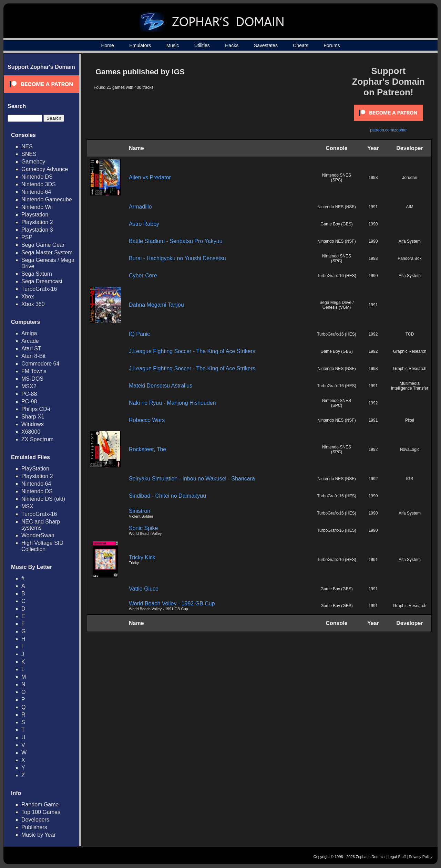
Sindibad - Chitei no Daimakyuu (167, 496)
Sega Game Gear (43, 245)
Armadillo (140, 207)
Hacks (232, 45)
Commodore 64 (40, 364)
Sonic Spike (143, 528)
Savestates (266, 45)
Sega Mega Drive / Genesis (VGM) (336, 305)
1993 (373, 178)
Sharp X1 (33, 417)
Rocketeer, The (147, 449)
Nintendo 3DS (39, 184)
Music (173, 45)
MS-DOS (32, 379)
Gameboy (33, 162)
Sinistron (140, 511)
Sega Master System (47, 252)
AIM (409, 207)
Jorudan (409, 178)
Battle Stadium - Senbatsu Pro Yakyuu (176, 241)
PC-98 (29, 401)
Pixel (410, 420)
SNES (29, 154)
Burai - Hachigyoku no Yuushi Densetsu (177, 258)
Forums (332, 45)
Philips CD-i (36, 409)
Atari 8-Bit (33, 356)
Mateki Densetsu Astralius (161, 386)
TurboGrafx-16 (39, 289)
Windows (33, 424)
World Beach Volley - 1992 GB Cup (172, 604)
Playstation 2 (37, 222)
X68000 (31, 432)
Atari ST (31, 348)
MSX (27, 506)
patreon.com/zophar (388, 130)
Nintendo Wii (37, 207)
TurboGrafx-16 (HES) (337, 276)
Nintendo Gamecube (47, 199)
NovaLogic (410, 449)
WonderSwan (38, 535)
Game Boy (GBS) (336, 224)
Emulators (140, 45)
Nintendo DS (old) (43, 499)
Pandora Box (409, 258)
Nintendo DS (37, 177)
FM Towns (34, 371)
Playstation (35, 215)
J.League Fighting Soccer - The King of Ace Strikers (192, 351)
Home (107, 45)
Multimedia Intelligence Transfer (410, 386)
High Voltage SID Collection (42, 546)
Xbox (28, 297)
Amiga (29, 333)
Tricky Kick (142, 557)
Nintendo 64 (36, 192)
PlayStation (35, 469)
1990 (373, 224)
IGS (410, 479)
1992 (373, 334)
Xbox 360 (33, 304)
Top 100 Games (41, 812)
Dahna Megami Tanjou (156, 305)
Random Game (40, 805)
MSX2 (29, 386)
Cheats (300, 45)
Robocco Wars (147, 420)
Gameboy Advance (45, 169)
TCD (410, 334)
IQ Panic (139, 334)
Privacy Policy (421, 857)
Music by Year (39, 835)
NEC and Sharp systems (41, 525)
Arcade (30, 341)
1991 (373, 207)
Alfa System (410, 241)
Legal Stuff (397, 857)
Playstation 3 (37, 230)
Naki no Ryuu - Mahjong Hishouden (172, 403)
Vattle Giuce (144, 589)
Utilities (202, 45)
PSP (27, 237)
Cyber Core (143, 276)
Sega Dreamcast (42, 281)
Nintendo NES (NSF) (336, 207)
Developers (35, 820)
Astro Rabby (144, 224)
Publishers (34, 827)
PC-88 (29, 394)
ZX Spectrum (37, 439)
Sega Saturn (37, 274)
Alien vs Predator (150, 177)
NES (27, 146)
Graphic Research (410, 351)
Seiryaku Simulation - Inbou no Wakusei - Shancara (192, 479)
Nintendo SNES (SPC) (337, 178)
